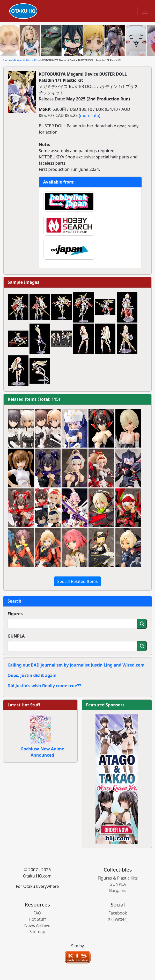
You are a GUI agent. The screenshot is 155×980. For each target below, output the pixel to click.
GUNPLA (16, 636)
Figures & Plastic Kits (26, 60)
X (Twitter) (118, 919)
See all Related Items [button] (77, 581)
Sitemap (37, 932)
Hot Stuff (37, 919)
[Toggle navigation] (145, 11)
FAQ (37, 913)
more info (89, 115)
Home (7, 60)
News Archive (37, 925)
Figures (15, 614)
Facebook (118, 913)
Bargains (118, 890)
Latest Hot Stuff (24, 705)
